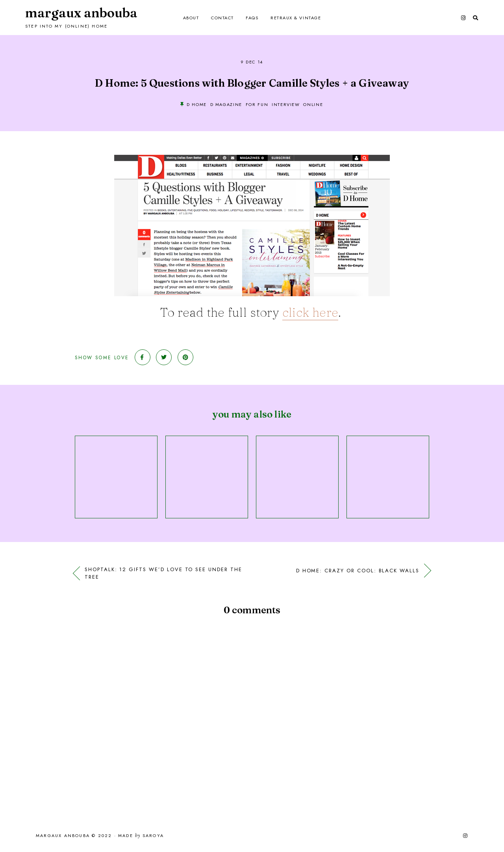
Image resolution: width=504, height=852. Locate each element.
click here (310, 312)
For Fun (257, 104)
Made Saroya (141, 836)
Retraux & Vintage (296, 18)
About (191, 18)
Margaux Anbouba (81, 13)
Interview (286, 104)
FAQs (252, 18)
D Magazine (226, 104)
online (313, 104)
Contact (222, 18)
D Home (197, 104)
